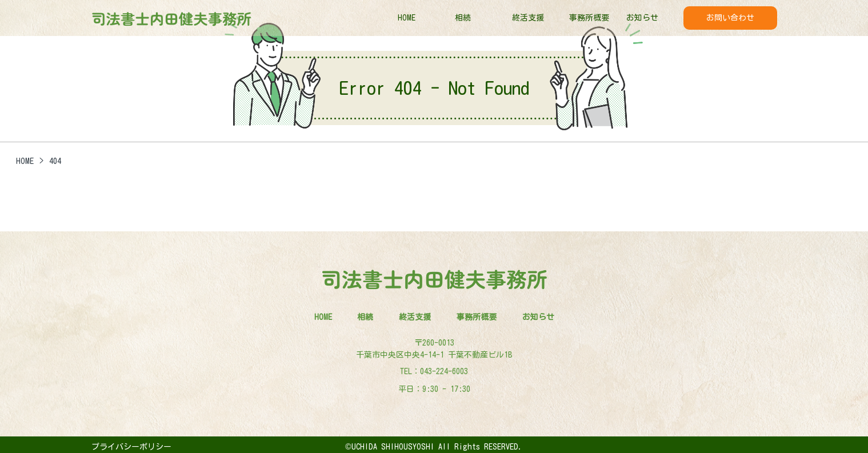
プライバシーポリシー (131, 447)
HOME (407, 18)
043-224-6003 (444, 371)
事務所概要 (589, 18)
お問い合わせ (730, 18)
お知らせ (642, 18)
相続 (463, 18)
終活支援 (528, 18)
